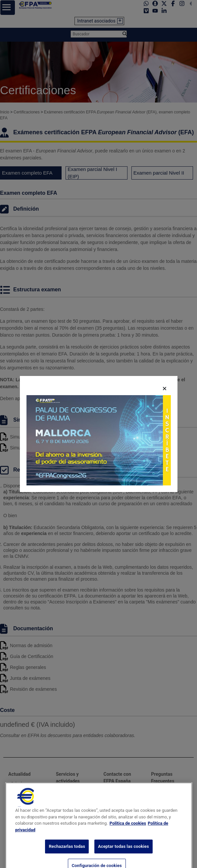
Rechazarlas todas (67, 860)
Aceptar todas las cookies (123, 860)
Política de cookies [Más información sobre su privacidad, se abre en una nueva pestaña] (128, 837)
